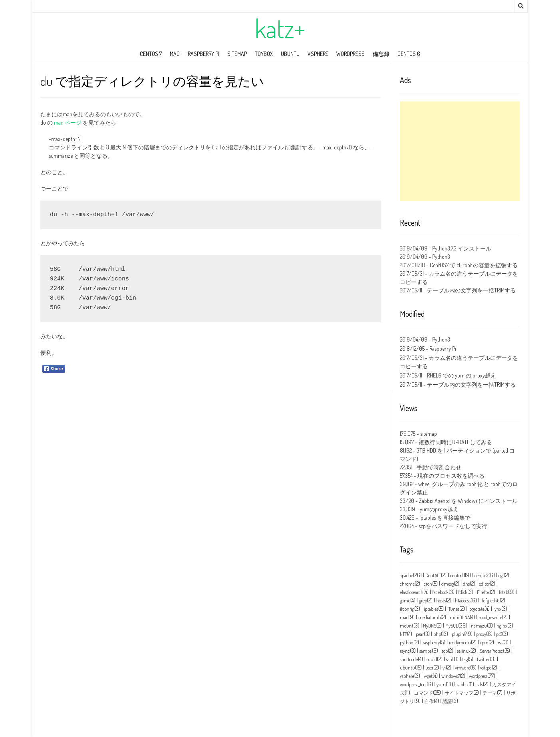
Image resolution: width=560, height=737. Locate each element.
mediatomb (429, 617)
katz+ (280, 28)
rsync (405, 651)
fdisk (463, 592)
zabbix (463, 684)
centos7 (482, 575)
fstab (503, 592)
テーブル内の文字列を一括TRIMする (471, 290)
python (407, 643)
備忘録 (381, 54)
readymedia (460, 643)
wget (428, 676)
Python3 (441, 257)
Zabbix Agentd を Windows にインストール (468, 501)
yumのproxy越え (439, 509)
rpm (484, 643)
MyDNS (430, 626)
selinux (464, 651)
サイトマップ (459, 693)
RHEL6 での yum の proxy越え (462, 375)
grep (423, 601)
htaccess (463, 601)
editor (484, 584)
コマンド (423, 693)
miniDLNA (460, 617)
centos (456, 575)
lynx (497, 609)
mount (407, 626)
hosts (441, 601)
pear (420, 634)
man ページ (68, 122)
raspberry (431, 643)
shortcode (409, 659)
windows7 (451, 676)
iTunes (453, 609)
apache (406, 575)
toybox (264, 54)
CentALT (433, 575)
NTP (403, 634)
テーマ (490, 693)
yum (441, 684)
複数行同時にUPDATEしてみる (455, 442)
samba (426, 651)
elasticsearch (412, 592)
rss (500, 643)
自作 (429, 701)
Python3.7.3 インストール (462, 248)
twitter (483, 659)
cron (428, 584)
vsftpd (486, 668)
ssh (449, 659)
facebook (440, 592)
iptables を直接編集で (445, 517)
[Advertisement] (460, 151)
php (437, 634)
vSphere (318, 54)
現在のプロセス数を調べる (451, 476)
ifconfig (407, 609)
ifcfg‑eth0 (490, 601)
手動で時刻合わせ (439, 467)
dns (466, 584)
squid (432, 659)
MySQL (452, 626)
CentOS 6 (409, 54)
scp (445, 651)
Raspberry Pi (204, 54)
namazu (479, 626)
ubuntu (290, 54)
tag (465, 659)
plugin (458, 634)
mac (175, 54)
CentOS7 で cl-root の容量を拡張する (474, 265)
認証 (447, 701)
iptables (431, 609)
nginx (502, 626)
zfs (480, 684)
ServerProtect (492, 651)
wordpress (350, 54)
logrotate (477, 609)
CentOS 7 (151, 54)
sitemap (237, 54)
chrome (407, 584)
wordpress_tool (413, 684)
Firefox (483, 592)
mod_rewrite (490, 617)
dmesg (448, 584)
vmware (463, 668)
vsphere (407, 676)
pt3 (499, 634)
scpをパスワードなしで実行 (453, 526)
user (429, 668)
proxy (481, 634)
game (405, 601)
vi (444, 668)
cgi (501, 575)
